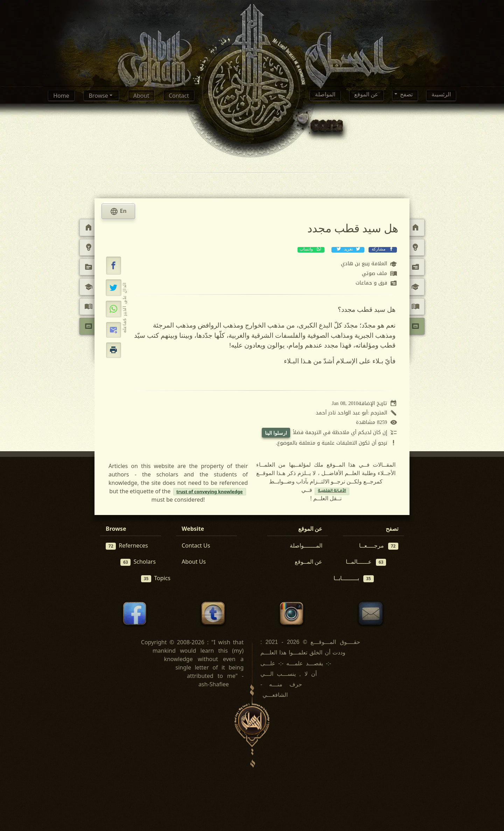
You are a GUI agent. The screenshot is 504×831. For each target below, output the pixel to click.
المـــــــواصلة (306, 545)
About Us (194, 562)
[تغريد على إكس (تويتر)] (114, 288)
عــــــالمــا (366, 562)
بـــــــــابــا (354, 578)
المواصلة (325, 96)
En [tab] (118, 212)
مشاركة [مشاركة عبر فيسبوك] (383, 249)
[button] (114, 266)
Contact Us (196, 545)
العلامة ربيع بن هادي (369, 264)
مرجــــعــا (379, 546)
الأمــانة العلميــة (332, 491)
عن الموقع (366, 96)
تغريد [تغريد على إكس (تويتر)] (348, 249)
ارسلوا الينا (276, 433)
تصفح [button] (406, 96)
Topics (156, 578)
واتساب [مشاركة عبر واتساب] (311, 249)
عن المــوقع (309, 562)
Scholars (138, 562)
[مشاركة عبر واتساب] (114, 309)
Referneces (127, 546)
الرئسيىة (441, 96)
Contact (179, 96)
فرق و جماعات (376, 283)
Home (61, 96)
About (141, 96)
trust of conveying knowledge (210, 492)
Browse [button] (99, 96)
